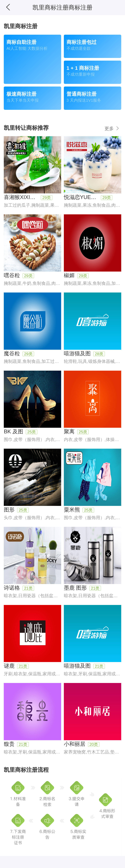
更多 (112, 128)
